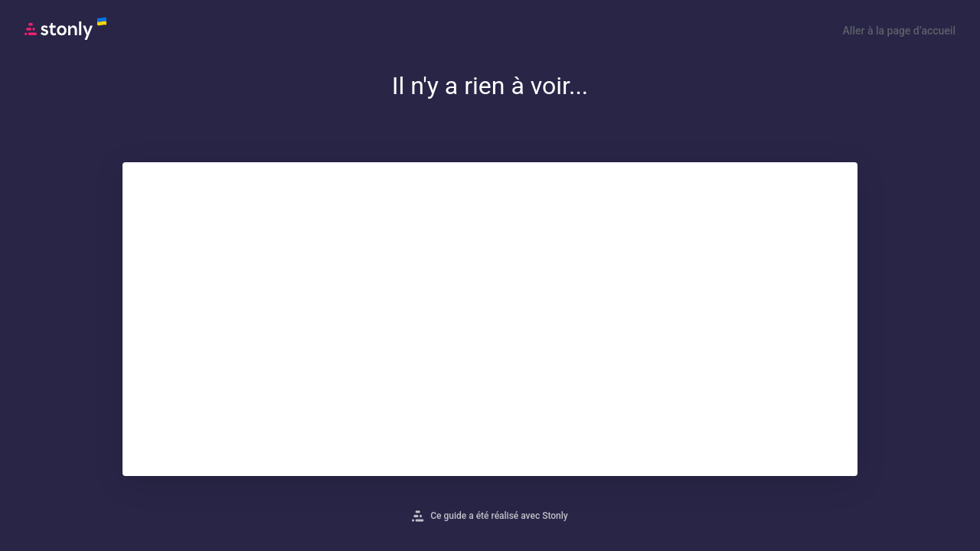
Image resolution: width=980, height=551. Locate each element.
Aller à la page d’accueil (899, 31)
